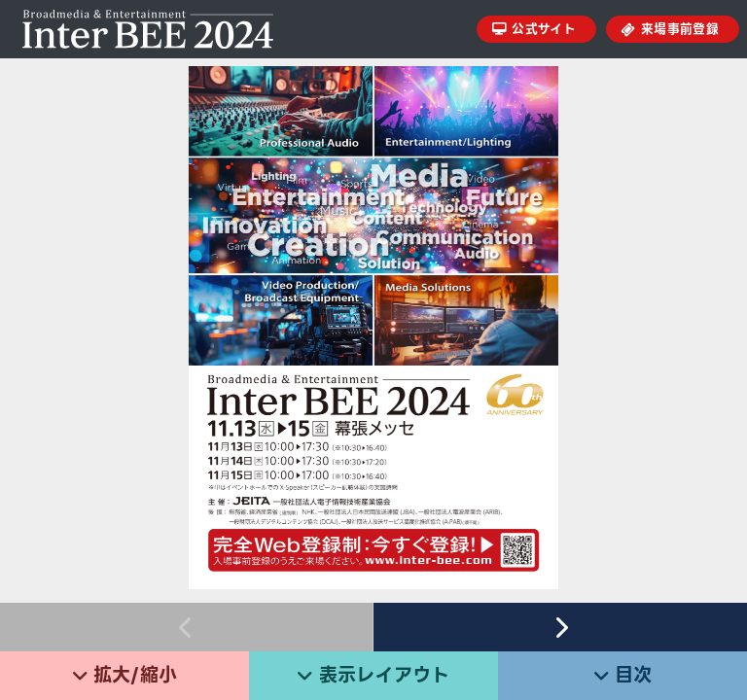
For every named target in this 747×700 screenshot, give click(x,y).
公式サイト (544, 29)
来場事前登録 (680, 29)
